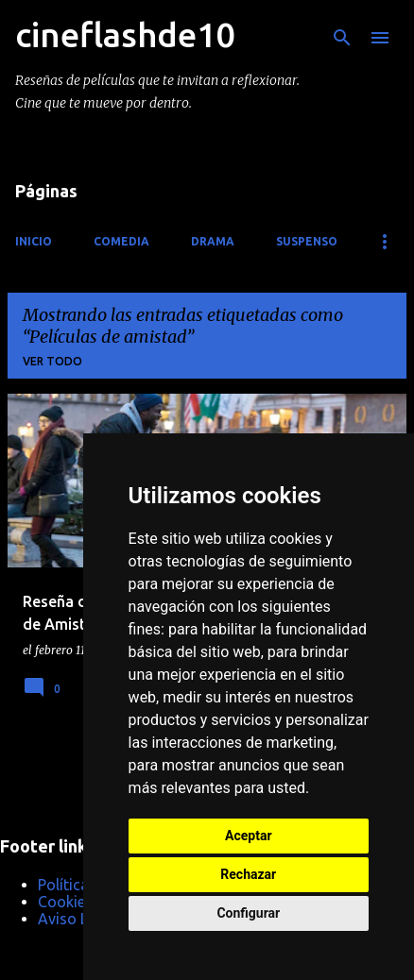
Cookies (65, 902)
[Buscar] (342, 38)
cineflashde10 (125, 34)
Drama (213, 241)
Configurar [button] (248, 913)
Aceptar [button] (249, 836)
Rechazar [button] (248, 874)
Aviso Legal (77, 919)
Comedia (121, 241)
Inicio (34, 241)
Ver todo (52, 361)
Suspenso (307, 241)
